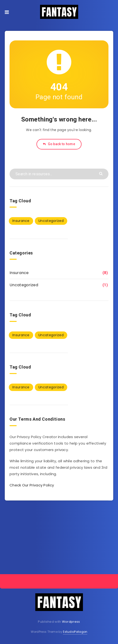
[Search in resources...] (59, 174)
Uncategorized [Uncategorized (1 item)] (51, 221)
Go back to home (59, 144)
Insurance (19, 273)
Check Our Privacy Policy (32, 485)
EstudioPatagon (75, 632)
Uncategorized (24, 285)
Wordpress (71, 622)
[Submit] (101, 173)
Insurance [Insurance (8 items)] (21, 221)
